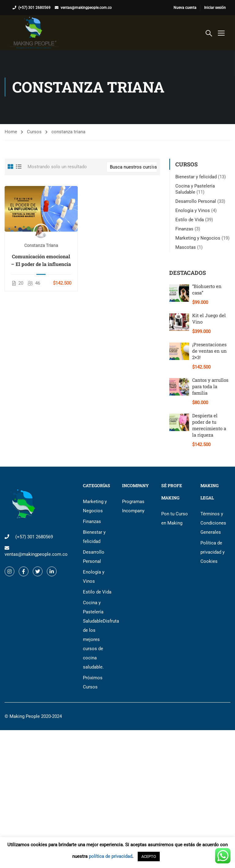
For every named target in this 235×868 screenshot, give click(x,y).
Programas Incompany (133, 506)
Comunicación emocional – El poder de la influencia (41, 260)
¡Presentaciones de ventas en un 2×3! (209, 351)
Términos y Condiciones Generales (213, 523)
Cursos (34, 132)
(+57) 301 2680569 (34, 8)
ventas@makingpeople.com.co (86, 8)
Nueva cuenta (185, 8)
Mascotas (186, 247)
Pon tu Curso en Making (175, 518)
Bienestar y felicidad (196, 177)
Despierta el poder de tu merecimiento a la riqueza (209, 425)
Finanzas (184, 229)
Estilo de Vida (190, 220)
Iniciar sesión (215, 8)
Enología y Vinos (193, 210)
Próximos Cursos (93, 682)
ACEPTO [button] (149, 857)
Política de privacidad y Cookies (213, 552)
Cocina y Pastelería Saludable (98, 635)
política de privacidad (110, 856)
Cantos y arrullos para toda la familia (210, 386)
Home (11, 132)
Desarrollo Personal (196, 201)
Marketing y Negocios (198, 238)
